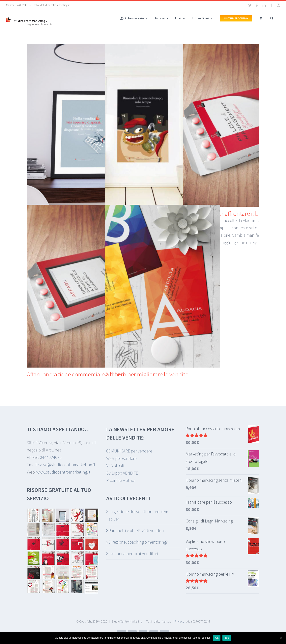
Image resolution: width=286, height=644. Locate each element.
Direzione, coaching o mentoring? (138, 542)
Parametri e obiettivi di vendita (136, 530)
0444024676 (51, 457)
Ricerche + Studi (121, 480)
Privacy (179, 621)
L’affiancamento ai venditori (133, 554)
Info (227, 638)
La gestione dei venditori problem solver (138, 515)
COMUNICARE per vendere (129, 451)
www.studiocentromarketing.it (63, 472)
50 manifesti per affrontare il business (230, 214)
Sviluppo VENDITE (122, 473)
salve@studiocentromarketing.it (52, 5)
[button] (272, 18)
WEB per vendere (121, 458)
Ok (217, 638)
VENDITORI (116, 466)
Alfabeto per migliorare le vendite (147, 375)
